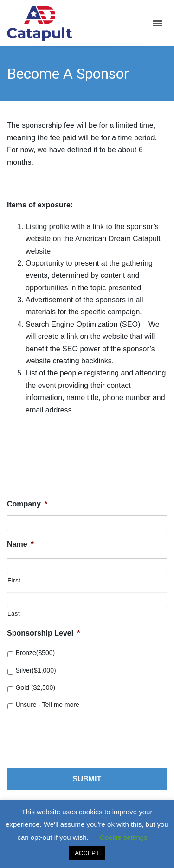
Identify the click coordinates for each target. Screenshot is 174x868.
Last (14, 614)
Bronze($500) (35, 653)
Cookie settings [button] (124, 837)
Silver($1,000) (35, 670)
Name (20, 544)
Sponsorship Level (43, 633)
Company (27, 504)
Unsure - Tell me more (47, 705)
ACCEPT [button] (87, 853)
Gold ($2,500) (35, 687)
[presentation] (77, 735)
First (14, 580)
